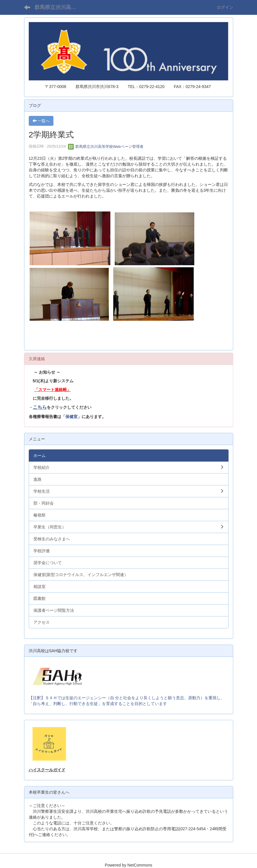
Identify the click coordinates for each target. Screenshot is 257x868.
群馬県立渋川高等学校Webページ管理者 (106, 147)
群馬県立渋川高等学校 (59, 7)
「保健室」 (71, 417)
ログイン (225, 7)
